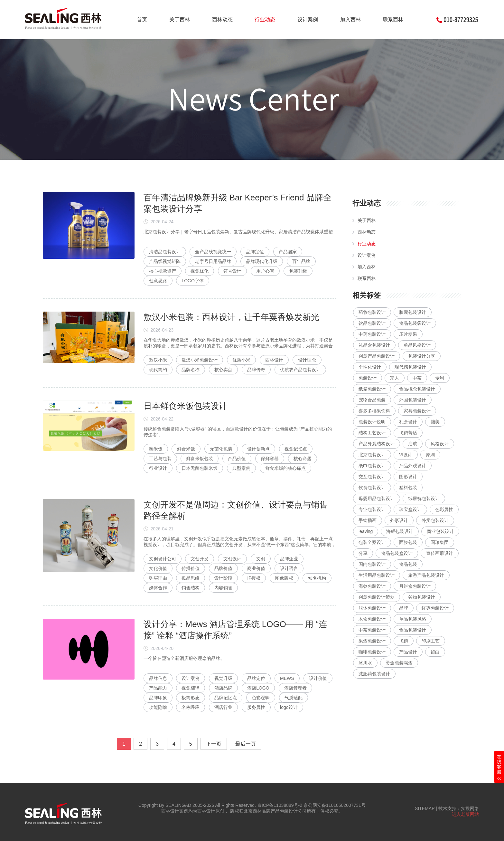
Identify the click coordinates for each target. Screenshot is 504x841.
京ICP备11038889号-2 (280, 805)
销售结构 (191, 588)
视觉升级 (223, 678)
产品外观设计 (413, 466)
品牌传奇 (256, 370)
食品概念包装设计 (417, 389)
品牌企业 (289, 559)
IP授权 (254, 578)
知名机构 (317, 578)
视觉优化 (200, 271)
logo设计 (289, 707)
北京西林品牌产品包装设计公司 (275, 811)
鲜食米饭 (186, 449)
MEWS (287, 678)
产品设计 (408, 652)
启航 (413, 444)
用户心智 (265, 271)
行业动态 (265, 19)
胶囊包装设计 (413, 312)
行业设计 (158, 468)
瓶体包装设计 (372, 608)
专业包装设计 (372, 509)
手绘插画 (368, 520)
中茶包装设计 (372, 630)
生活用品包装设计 (377, 575)
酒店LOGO (258, 688)
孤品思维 (191, 578)
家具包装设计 (417, 411)
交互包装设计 (372, 477)
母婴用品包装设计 (377, 498)
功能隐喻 (158, 707)
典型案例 (241, 468)
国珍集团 (440, 542)
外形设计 (399, 520)
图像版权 (284, 578)
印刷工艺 (431, 641)
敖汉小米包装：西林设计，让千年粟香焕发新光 (231, 317)
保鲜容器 (270, 459)
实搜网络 (470, 808)
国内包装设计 (372, 564)
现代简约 (158, 370)
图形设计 (408, 477)
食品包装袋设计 (415, 323)
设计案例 (308, 19)
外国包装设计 (413, 400)
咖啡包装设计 (372, 652)
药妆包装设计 (372, 312)
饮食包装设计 (372, 488)
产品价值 (237, 459)
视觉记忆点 (296, 449)
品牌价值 (223, 568)
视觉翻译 (191, 688)
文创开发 (200, 559)
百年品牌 (301, 261)
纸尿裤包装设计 (424, 498)
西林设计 (274, 360)
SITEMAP (425, 808)
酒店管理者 (295, 688)
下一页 (214, 744)
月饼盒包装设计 (415, 586)
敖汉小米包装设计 (200, 360)
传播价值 (191, 568)
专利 (440, 378)
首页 (142, 19)
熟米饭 (156, 449)
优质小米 (241, 360)
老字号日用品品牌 (213, 261)
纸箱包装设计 (372, 389)
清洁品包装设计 (165, 252)
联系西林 (393, 19)
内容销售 (223, 588)
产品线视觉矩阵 (165, 261)
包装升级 (298, 271)
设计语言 (289, 568)
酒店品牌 (223, 688)
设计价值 (318, 678)
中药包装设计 (372, 334)
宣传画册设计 (440, 553)
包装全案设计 (372, 542)
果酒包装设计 (372, 641)
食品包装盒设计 (397, 553)
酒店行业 (223, 707)
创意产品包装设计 (377, 356)
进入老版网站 (465, 814)
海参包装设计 (372, 586)
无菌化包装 (221, 449)
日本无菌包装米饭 (200, 468)
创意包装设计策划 (377, 597)
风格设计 (440, 444)
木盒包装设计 (372, 619)
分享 (363, 553)
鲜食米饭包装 (200, 459)
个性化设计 (370, 367)
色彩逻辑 (261, 698)
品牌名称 (191, 370)
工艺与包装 (160, 459)
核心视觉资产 (163, 271)
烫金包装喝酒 (399, 663)
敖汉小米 (158, 360)
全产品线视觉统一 (213, 252)
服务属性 (256, 707)
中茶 (417, 378)
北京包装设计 (372, 455)
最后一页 (246, 744)
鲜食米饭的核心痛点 (285, 468)
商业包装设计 (440, 531)
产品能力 (158, 688)
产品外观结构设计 (377, 444)
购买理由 (158, 578)
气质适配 (294, 698)
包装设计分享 (422, 356)
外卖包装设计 (435, 520)
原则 (430, 455)
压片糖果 (408, 334)
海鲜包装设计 (400, 531)
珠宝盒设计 (410, 509)
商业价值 (256, 568)
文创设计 (232, 559)
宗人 (395, 378)
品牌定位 (255, 252)
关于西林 (180, 19)
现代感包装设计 (410, 367)
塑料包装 (408, 488)
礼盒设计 (408, 422)
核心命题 (303, 459)
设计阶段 (223, 578)
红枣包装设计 (435, 608)
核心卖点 (223, 370)
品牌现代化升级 (262, 261)
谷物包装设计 (422, 597)
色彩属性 (444, 509)
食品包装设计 (413, 630)
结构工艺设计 (372, 433)
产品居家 (288, 252)
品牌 (404, 608)
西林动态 (222, 19)
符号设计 (232, 271)
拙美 (435, 422)
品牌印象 (158, 698)
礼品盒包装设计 (374, 345)
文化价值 (158, 568)
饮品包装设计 (372, 323)
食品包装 (408, 564)
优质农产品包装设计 (300, 370)
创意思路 (158, 281)
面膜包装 (408, 542)
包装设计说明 (372, 422)
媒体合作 (158, 588)
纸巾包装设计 (372, 466)
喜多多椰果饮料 (374, 411)
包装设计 (368, 378)
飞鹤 (404, 641)
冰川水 (365, 663)
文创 (261, 559)
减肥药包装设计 (374, 674)
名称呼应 (191, 707)
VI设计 (406, 455)
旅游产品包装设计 (426, 575)
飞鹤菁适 (408, 433)
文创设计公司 (163, 559)
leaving (366, 531)
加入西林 (350, 19)
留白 (435, 652)
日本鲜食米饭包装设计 (185, 406)
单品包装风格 (413, 619)
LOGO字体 (192, 281)
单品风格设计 (417, 345)
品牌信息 (158, 678)
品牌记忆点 (226, 698)
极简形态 (191, 698)
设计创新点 (258, 449)
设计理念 (307, 360)
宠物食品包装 (372, 400)
